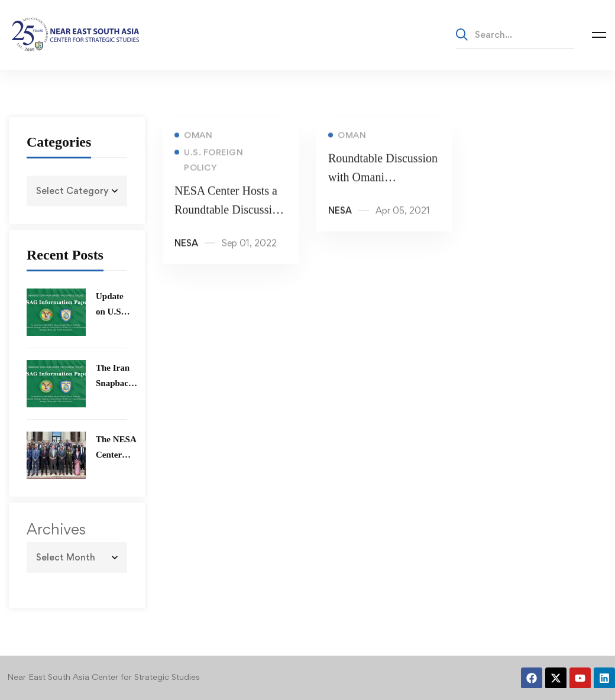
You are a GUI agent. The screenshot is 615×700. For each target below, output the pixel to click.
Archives (56, 529)
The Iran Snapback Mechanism (118, 383)
